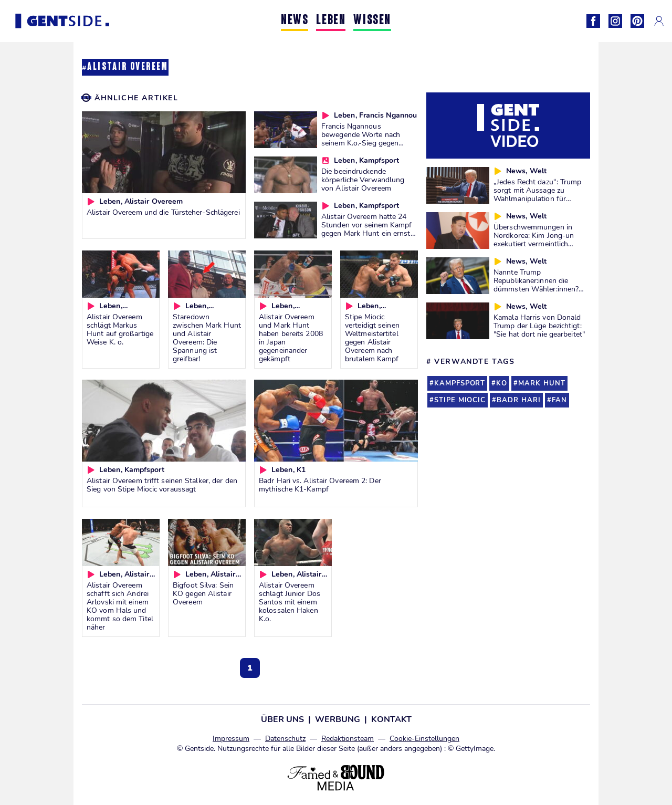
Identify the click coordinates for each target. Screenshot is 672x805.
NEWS (295, 21)
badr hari (519, 400)
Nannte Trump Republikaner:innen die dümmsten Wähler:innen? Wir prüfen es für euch (536, 285)
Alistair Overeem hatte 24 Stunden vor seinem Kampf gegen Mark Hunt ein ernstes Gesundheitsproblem (370, 229)
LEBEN (331, 21)
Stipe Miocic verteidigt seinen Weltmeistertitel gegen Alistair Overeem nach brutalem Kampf (372, 338)
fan (559, 400)
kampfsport (460, 383)
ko (502, 383)
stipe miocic (460, 400)
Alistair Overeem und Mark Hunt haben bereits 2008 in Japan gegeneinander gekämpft (291, 338)
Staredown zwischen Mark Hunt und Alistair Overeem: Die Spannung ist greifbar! (207, 338)
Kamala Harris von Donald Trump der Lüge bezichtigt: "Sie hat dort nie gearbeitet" (539, 326)
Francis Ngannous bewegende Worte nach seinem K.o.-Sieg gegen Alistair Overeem (361, 139)
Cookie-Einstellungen (424, 739)
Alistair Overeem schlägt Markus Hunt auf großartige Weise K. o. (120, 329)
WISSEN (372, 21)
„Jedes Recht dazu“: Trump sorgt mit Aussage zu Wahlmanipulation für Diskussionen (538, 194)
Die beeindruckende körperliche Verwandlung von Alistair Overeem (363, 180)
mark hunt (542, 383)
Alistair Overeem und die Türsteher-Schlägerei (163, 212)
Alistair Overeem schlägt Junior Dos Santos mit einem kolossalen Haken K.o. (290, 602)
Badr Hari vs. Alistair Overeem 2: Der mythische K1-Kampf (320, 485)
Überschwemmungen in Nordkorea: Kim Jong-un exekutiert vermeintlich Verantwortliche (534, 239)
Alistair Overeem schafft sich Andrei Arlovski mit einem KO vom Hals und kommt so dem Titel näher (120, 606)
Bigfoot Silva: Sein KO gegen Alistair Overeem (203, 593)
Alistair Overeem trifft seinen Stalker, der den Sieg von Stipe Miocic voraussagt (162, 485)
